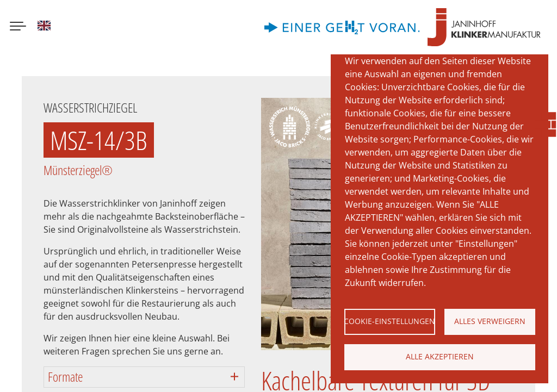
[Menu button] (18, 27)
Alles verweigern (490, 321)
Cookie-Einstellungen (390, 321)
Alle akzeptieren (440, 356)
